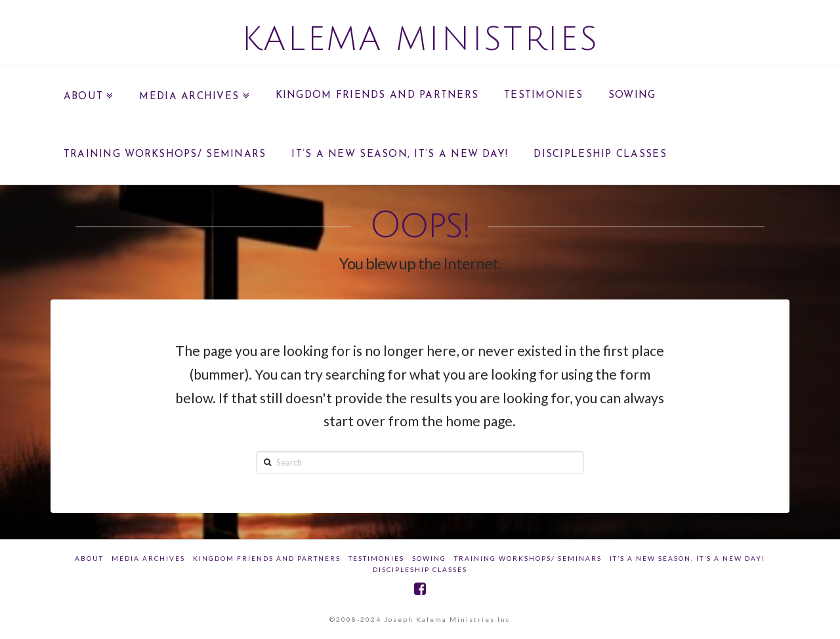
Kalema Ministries (420, 39)
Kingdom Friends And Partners (267, 558)
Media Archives (148, 558)
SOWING (429, 558)
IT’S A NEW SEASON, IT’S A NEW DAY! (687, 558)
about (89, 558)
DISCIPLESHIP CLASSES (420, 569)
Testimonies (376, 558)
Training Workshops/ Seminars (528, 558)
